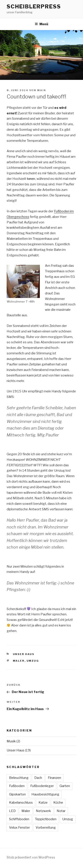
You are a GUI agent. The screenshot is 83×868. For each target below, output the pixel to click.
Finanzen (54, 778)
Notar (61, 811)
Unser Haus (24, 654)
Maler (19, 661)
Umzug (33, 661)
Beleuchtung (19, 778)
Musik (11, 741)
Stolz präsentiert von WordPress (31, 857)
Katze (43, 803)
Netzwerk (43, 811)
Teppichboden (46, 819)
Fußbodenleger (42, 786)
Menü (41, 24)
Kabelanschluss (21, 803)
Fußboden (17, 786)
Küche (58, 803)
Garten (65, 786)
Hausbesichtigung (45, 794)
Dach (38, 778)
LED (12, 811)
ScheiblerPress (34, 7)
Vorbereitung (46, 828)
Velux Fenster (19, 828)
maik (42, 90)
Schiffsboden (19, 819)
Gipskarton (17, 794)
